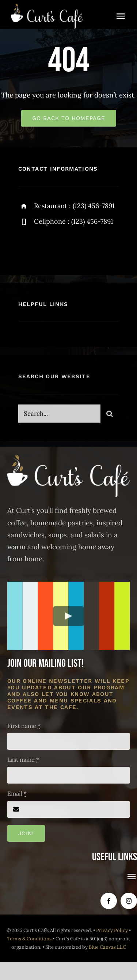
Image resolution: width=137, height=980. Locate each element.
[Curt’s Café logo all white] (47, 7)
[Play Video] (68, 616)
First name (24, 726)
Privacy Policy (112, 930)
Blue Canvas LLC (107, 947)
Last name (23, 760)
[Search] (110, 416)
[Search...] (59, 416)
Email (17, 793)
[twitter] (47, 246)
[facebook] (26, 246)
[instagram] (67, 246)
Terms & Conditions (29, 939)
